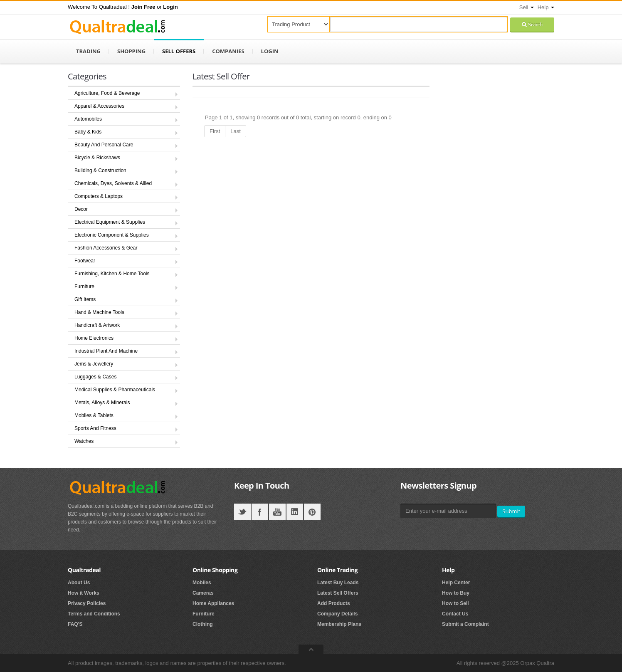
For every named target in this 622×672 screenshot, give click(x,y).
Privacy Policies (87, 603)
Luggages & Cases (95, 377)
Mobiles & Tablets (94, 415)
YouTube (277, 512)
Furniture (84, 287)
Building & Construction (100, 170)
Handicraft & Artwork (97, 325)
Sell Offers (179, 51)
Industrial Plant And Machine (106, 351)
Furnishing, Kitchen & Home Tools (112, 274)
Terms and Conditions (94, 614)
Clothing (203, 624)
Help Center (456, 583)
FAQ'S (75, 624)
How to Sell (455, 603)
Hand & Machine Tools (99, 312)
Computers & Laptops (99, 196)
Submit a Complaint (465, 624)
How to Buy (456, 593)
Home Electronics (94, 338)
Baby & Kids (88, 132)
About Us (79, 583)
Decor (81, 209)
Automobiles (88, 119)
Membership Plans (339, 624)
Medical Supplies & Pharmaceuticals (115, 390)
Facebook (260, 512)
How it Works (84, 593)
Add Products (334, 603)
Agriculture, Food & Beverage (107, 93)
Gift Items (85, 299)
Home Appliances (213, 603)
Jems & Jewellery (94, 364)
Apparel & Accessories (99, 106)
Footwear (85, 261)
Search (535, 24)
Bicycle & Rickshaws (97, 158)
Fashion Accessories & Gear (106, 248)
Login (270, 51)
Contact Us (455, 614)
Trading (88, 51)
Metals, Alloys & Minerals (102, 403)
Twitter (242, 512)
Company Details (337, 614)
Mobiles (202, 583)
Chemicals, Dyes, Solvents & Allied (113, 183)
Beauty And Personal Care (104, 145)
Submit (511, 511)
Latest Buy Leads (338, 583)
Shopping (131, 51)
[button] (143, 7)
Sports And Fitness (95, 428)
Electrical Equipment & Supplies (110, 222)
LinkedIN (295, 512)
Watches (84, 441)
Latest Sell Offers (338, 593)
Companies (228, 51)
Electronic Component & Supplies (112, 235)
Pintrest (312, 512)
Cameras (203, 593)
